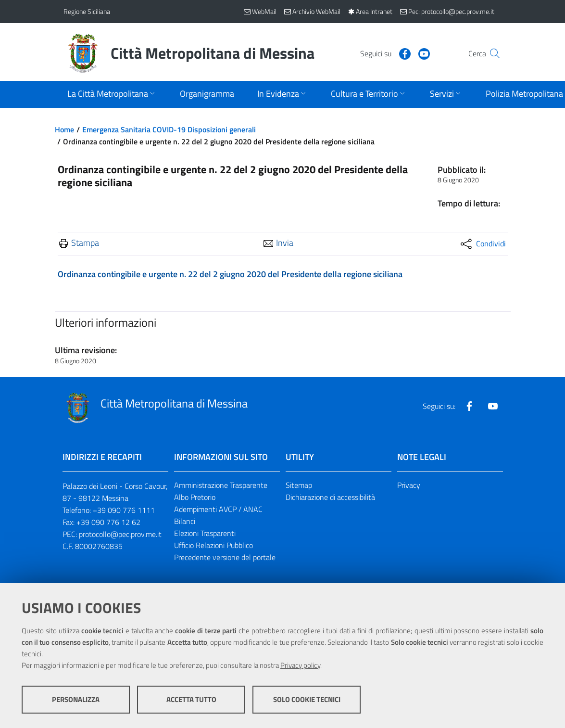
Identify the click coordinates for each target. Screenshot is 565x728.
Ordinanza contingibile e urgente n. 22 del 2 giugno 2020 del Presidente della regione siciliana (230, 274)
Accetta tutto (191, 699)
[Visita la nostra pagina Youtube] (405, 53)
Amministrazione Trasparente (221, 485)
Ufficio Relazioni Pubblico (213, 545)
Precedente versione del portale (225, 557)
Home (64, 129)
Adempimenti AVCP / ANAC (218, 509)
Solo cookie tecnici (307, 699)
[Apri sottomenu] (112, 95)
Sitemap (299, 485)
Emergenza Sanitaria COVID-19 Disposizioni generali (169, 129)
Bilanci (185, 521)
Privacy (409, 485)
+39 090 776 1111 (124, 510)
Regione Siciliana (87, 11)
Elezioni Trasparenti (205, 533)
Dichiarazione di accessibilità (330, 497)
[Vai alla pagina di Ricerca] (490, 53)
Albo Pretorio (195, 497)
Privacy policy (300, 665)
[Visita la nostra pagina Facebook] (386, 53)
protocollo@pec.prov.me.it (120, 534)
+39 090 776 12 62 (108, 522)
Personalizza (76, 699)
